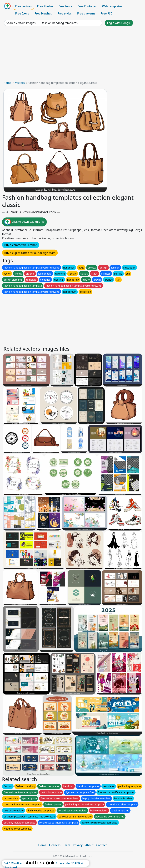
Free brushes (43, 13)
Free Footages (87, 6)
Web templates (112, 6)
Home (7, 83)
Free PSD (107, 13)
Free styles (65, 13)
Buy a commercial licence (21, 245)
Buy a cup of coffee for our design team (30, 253)
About (89, 845)
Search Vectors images (21, 23)
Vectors (20, 83)
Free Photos (45, 6)
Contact (101, 845)
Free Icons (22, 13)
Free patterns (86, 13)
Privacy (78, 845)
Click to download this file (24, 222)
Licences (55, 845)
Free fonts (65, 6)
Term (67, 845)
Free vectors (23, 6)
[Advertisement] (72, 55)
